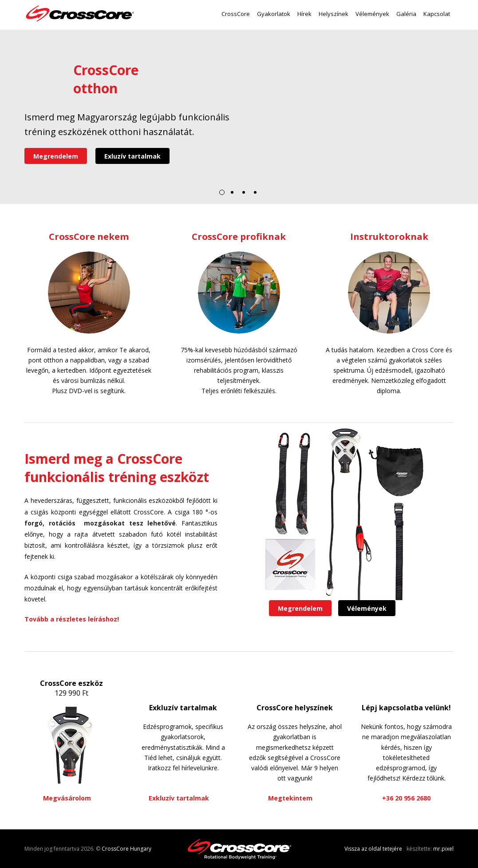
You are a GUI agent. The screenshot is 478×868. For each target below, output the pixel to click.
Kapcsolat (437, 14)
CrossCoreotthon (106, 79)
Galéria (406, 14)
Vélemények (372, 14)
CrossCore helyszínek (295, 708)
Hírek (304, 14)
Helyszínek (334, 14)
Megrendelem (56, 156)
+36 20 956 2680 (406, 798)
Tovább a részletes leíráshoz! (72, 619)
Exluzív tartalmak (132, 156)
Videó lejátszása (44, 81)
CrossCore (236, 14)
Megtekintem (290, 798)
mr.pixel (443, 849)
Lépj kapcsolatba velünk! (406, 708)
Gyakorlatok (274, 14)
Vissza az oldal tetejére (373, 849)
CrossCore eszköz (71, 683)
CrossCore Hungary (126, 849)
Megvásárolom (67, 798)
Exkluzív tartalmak (183, 708)
